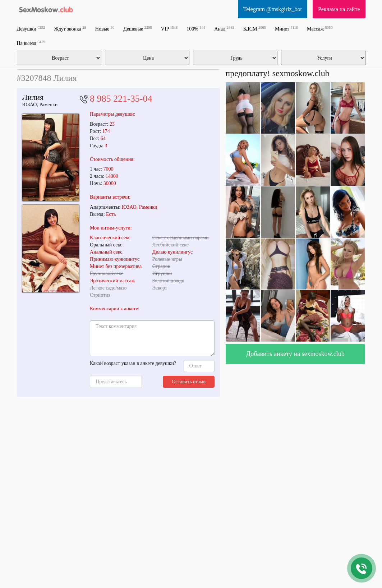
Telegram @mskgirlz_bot (273, 9)
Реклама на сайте (339, 9)
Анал (224, 29)
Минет (286, 29)
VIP (169, 29)
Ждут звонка (70, 29)
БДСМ (255, 29)
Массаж (320, 29)
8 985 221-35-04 (121, 99)
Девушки (31, 29)
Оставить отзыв (189, 382)
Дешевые (138, 29)
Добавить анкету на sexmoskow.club (295, 354)
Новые (105, 29)
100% (196, 29)
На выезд (31, 43)
